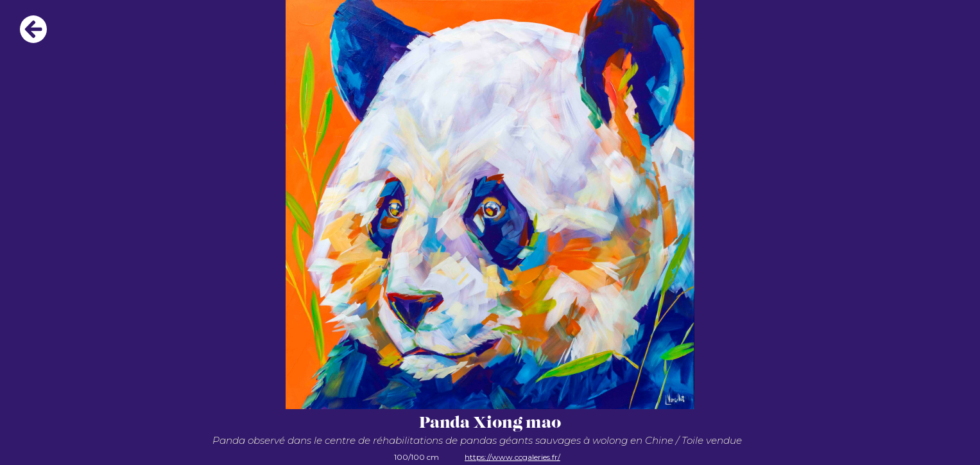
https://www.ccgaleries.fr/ (512, 457)
